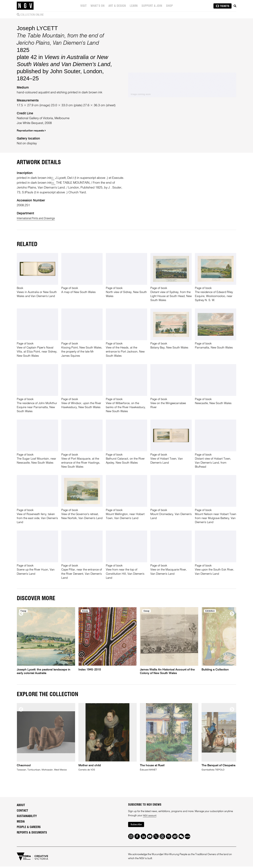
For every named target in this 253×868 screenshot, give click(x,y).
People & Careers (29, 828)
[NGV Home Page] (25, 6)
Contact (22, 812)
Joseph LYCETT (37, 28)
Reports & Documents (32, 833)
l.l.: (53, 178)
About (21, 806)
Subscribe (137, 826)
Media (21, 823)
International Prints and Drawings (40, 218)
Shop (170, 6)
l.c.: (54, 183)
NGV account (150, 816)
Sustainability (27, 817)
